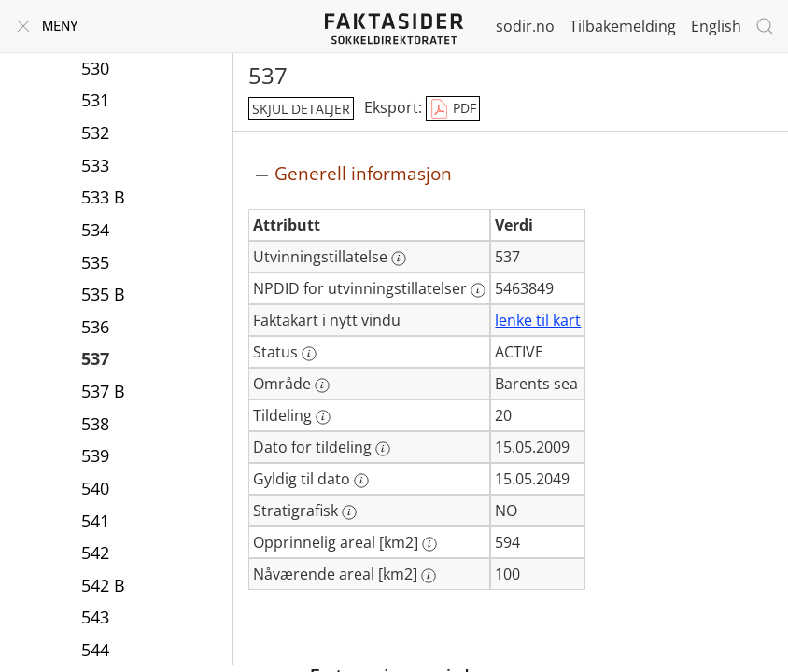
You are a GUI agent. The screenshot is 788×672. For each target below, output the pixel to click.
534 (95, 230)
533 (95, 165)
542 (95, 553)
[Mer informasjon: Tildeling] (323, 417)
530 (95, 68)
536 (95, 327)
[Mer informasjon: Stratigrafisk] (349, 512)
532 (95, 133)
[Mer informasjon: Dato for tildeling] (383, 449)
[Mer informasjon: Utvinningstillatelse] (399, 259)
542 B (103, 585)
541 (95, 521)
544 (95, 650)
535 (95, 262)
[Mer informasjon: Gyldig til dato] (361, 481)
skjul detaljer (301, 109)
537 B (103, 391)
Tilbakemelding (623, 26)
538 (95, 424)
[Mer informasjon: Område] (322, 385)
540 (95, 488)
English (716, 26)
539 (95, 455)
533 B (103, 197)
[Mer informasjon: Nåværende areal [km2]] (429, 576)
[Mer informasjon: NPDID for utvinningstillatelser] (478, 290)
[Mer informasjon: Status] (309, 354)
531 (95, 100)
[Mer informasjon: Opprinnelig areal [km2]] (429, 544)
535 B (103, 294)
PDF (453, 109)
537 (95, 358)
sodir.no (525, 26)
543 (95, 617)
